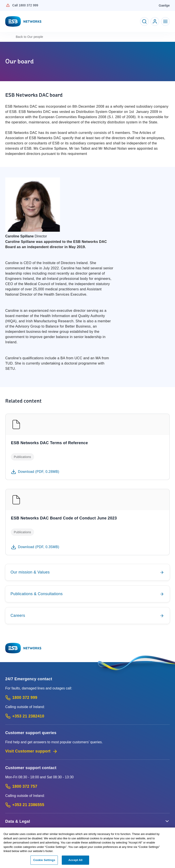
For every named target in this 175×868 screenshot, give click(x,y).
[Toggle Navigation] (165, 21)
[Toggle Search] (144, 21)
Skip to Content (4, 4)
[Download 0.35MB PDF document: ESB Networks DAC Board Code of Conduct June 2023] (35, 547)
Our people (29, 37)
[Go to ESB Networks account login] (155, 21)
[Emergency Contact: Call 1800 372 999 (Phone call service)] (87, 698)
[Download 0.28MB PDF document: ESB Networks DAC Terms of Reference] (35, 472)
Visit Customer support (31, 751)
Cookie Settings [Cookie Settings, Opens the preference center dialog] (44, 862)
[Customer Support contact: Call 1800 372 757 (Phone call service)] (87, 786)
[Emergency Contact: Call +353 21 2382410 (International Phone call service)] (87, 716)
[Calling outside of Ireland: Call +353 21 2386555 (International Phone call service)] (87, 805)
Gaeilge (164, 5)
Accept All (75, 862)
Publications (22, 457)
